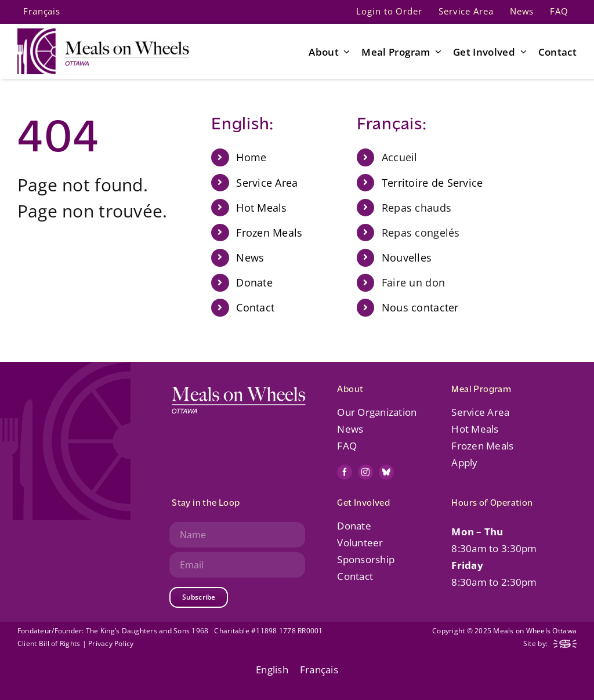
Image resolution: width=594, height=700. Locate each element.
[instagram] (365, 472)
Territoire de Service (432, 183)
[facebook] (345, 472)
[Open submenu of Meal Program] (436, 52)
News (250, 257)
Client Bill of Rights (49, 643)
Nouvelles (407, 257)
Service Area (267, 183)
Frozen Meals (269, 233)
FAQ (347, 446)
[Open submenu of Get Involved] (521, 52)
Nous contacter (420, 307)
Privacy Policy (111, 643)
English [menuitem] (272, 670)
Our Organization (377, 412)
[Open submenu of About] (345, 52)
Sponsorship (366, 559)
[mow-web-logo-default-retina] (103, 33)
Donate (254, 282)
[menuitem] (42, 12)
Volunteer (360, 543)
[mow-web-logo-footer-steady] (565, 645)
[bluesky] (386, 472)
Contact (255, 307)
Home (251, 157)
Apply (464, 463)
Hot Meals (261, 208)
